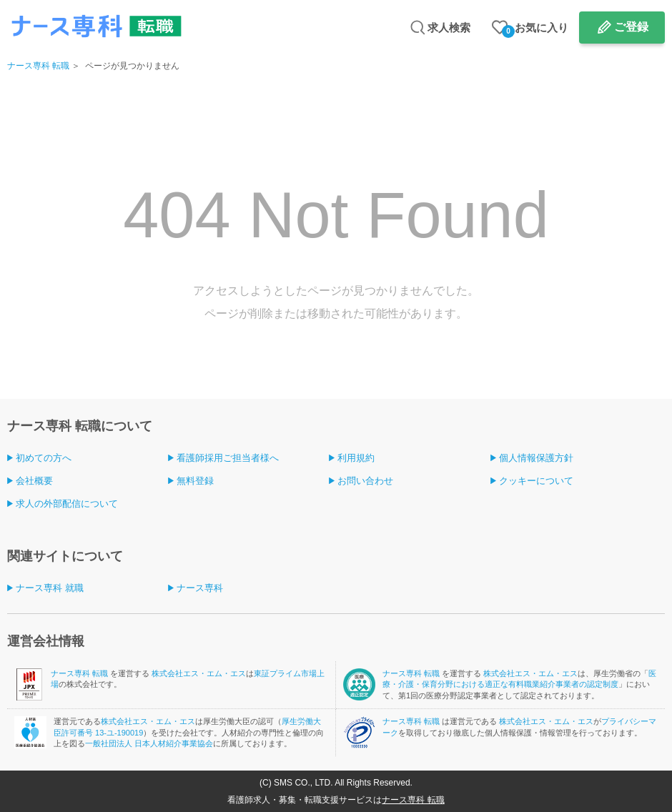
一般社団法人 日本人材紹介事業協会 (149, 743)
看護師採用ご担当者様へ (228, 458)
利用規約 (356, 458)
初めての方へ (44, 458)
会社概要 (34, 481)
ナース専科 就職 (50, 588)
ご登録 (631, 27)
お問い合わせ (365, 481)
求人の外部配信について (67, 504)
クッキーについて (536, 481)
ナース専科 (200, 588)
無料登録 (195, 481)
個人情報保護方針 (536, 458)
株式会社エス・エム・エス (199, 673)
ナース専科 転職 (38, 66)
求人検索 (449, 28)
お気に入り (535, 30)
